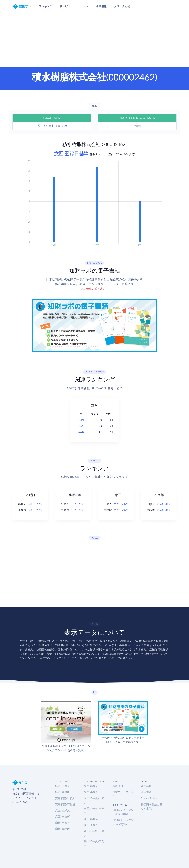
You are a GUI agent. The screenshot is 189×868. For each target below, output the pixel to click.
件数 (94, 106)
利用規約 (146, 792)
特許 (39, 126)
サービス (65, 6)
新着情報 (118, 786)
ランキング (45, 6)
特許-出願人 (62, 786)
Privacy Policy (149, 798)
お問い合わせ (122, 6)
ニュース (83, 6)
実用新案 (48, 126)
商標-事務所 (62, 829)
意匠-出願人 (62, 811)
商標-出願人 (62, 823)
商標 (64, 126)
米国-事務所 (91, 792)
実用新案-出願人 (65, 798)
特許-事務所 (62, 792)
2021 (86, 420)
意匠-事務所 (62, 817)
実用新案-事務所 (65, 804)
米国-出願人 (91, 786)
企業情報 (101, 6)
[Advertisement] (94, 40)
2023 (86, 432)
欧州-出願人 (91, 819)
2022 (86, 426)
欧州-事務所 (91, 825)
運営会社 (146, 786)
